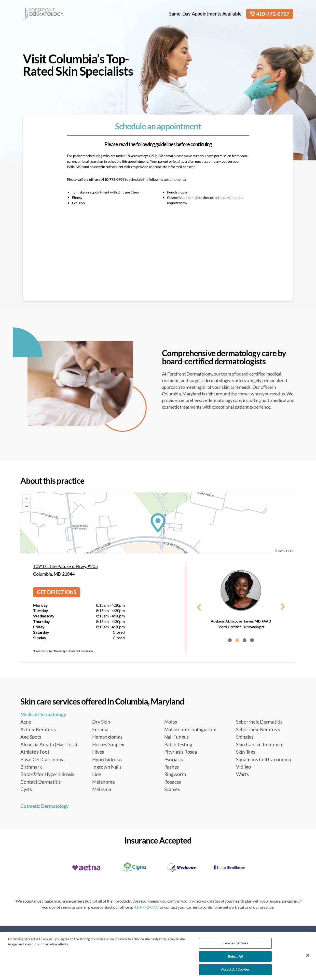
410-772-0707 (270, 14)
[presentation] (199, 606)
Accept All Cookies (235, 969)
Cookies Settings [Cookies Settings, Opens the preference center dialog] (235, 943)
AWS (281, 551)
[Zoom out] (27, 506)
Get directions (57, 592)
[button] (230, 640)
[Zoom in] (27, 499)
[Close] (308, 956)
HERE (290, 551)
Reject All (235, 956)
